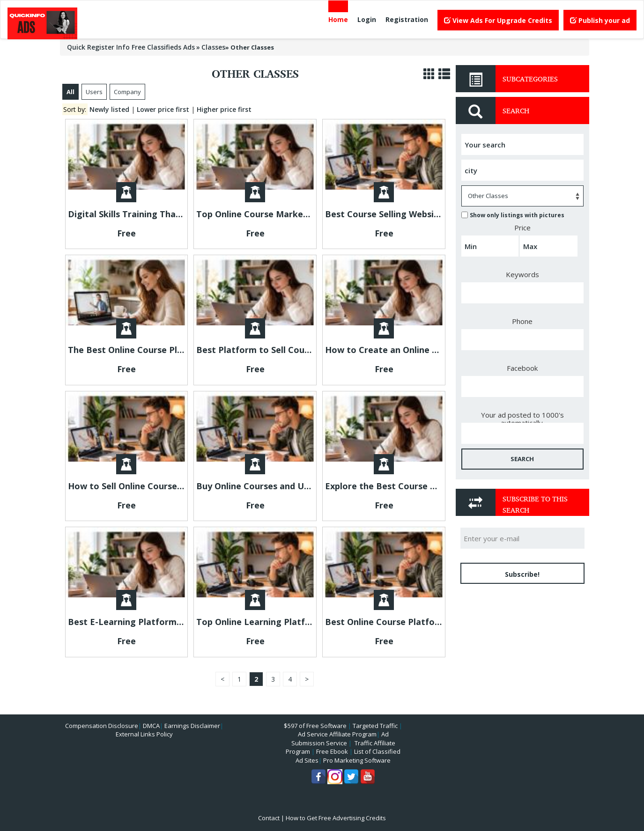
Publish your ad (600, 20)
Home (338, 19)
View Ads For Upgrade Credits (498, 20)
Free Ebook (332, 751)
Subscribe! (522, 574)
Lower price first (163, 109)
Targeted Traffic (375, 726)
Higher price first (224, 109)
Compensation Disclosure (102, 726)
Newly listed (109, 109)
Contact (269, 818)
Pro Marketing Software (357, 760)
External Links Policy (144, 734)
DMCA (151, 726)
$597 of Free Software (315, 726)
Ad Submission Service (340, 739)
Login (367, 19)
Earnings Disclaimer (192, 726)
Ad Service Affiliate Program (337, 734)
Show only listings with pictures (513, 215)
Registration (407, 19)
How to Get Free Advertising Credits (336, 818)
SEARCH (522, 459)
